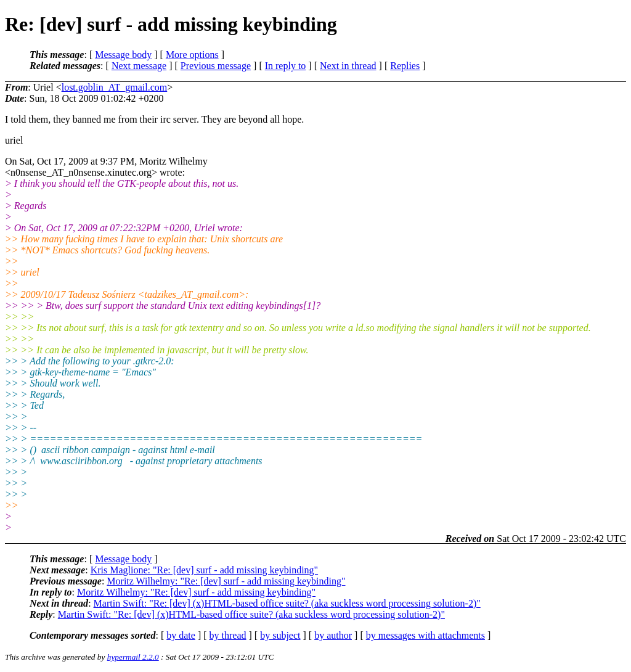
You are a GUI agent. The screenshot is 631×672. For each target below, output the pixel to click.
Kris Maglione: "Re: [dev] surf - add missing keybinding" (204, 570)
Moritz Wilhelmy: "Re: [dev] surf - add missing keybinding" (226, 581)
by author (333, 635)
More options (192, 55)
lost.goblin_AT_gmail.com (115, 87)
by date (181, 635)
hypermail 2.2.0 (133, 657)
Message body (123, 55)
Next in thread (348, 66)
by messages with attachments (425, 635)
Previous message (216, 66)
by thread (228, 635)
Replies (405, 66)
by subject (280, 635)
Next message (139, 66)
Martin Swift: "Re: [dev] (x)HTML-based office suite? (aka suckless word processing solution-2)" (287, 603)
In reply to (286, 66)
